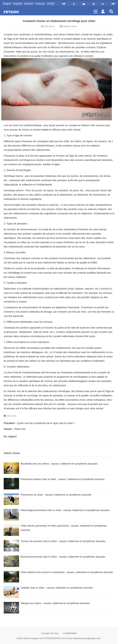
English (7, 4)
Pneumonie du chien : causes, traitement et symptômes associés (56, 495)
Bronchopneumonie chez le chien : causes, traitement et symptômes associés (63, 557)
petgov (35, 638)
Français (40, 4)
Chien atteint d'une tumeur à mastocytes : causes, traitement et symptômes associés (67, 572)
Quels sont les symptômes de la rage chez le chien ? (46, 423)
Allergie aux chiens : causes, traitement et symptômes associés (55, 603)
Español (18, 4)
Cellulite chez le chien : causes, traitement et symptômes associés (57, 588)
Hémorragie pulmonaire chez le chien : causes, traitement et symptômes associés (65, 510)
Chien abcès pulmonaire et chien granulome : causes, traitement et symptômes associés (64, 528)
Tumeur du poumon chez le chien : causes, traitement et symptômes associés (63, 541)
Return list (20, 429)
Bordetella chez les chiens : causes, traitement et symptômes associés (59, 464)
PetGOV (11, 12)
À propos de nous (50, 633)
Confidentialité (70, 633)
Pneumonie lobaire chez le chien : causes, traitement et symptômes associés (63, 479)
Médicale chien (70, 26)
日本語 (51, 4)
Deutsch (29, 4)
